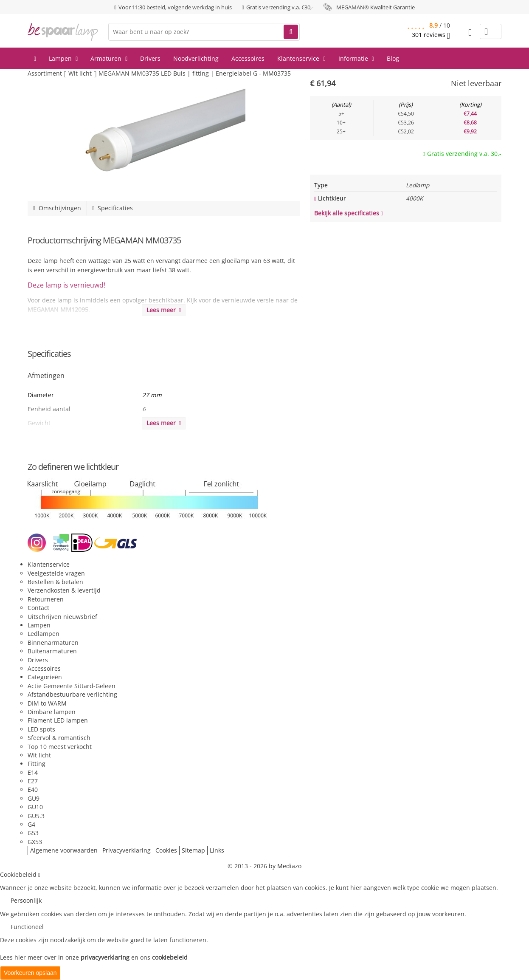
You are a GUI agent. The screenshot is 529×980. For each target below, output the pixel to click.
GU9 (34, 798)
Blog (393, 58)
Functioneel (27, 927)
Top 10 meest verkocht (60, 747)
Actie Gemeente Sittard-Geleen (72, 686)
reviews (431, 35)
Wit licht (39, 755)
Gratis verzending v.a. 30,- (464, 154)
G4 (31, 824)
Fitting (37, 764)
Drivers (150, 58)
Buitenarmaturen (52, 651)
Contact (38, 608)
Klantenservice (301, 58)
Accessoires (248, 58)
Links (217, 850)
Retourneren (46, 599)
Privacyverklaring (127, 850)
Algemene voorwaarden (64, 850)
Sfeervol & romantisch (59, 738)
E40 (33, 789)
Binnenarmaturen (53, 643)
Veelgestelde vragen (56, 573)
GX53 (35, 842)
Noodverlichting (196, 58)
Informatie (356, 58)
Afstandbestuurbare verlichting (72, 694)
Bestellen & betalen (55, 582)
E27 (33, 781)
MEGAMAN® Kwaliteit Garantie (376, 7)
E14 (33, 772)
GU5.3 (36, 816)
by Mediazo (285, 866)
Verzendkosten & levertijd (64, 590)
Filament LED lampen (58, 720)
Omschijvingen (57, 208)
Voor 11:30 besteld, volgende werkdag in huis (175, 7)
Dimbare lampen (52, 712)
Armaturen (109, 58)
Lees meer (164, 310)
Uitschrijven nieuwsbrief (62, 617)
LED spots (41, 729)
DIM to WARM (47, 703)
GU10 (35, 807)
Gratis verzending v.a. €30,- (280, 7)
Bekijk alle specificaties (349, 213)
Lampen (63, 58)
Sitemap (193, 850)
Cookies (166, 850)
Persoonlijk (26, 900)
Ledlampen (44, 634)
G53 (33, 833)
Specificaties (113, 208)
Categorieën (45, 677)
